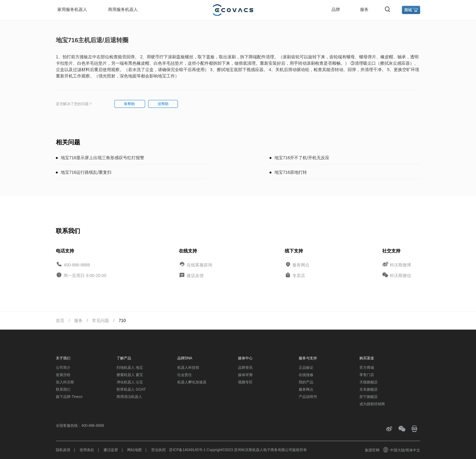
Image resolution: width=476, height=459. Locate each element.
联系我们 (63, 389)
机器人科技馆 (188, 368)
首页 (60, 320)
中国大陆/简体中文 (402, 450)
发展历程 (63, 375)
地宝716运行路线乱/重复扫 (86, 172)
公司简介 (63, 368)
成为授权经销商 (372, 404)
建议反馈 (195, 276)
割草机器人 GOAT (131, 389)
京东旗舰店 (369, 389)
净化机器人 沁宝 (130, 382)
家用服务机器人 (72, 9)
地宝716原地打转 (291, 172)
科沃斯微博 (400, 265)
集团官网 (372, 450)
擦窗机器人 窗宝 (130, 375)
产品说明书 (308, 397)
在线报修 (306, 375)
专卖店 (299, 276)
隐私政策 (63, 450)
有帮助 (130, 104)
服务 (364, 9)
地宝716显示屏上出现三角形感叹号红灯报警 (102, 158)
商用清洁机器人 (129, 397)
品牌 (336, 9)
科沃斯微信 (400, 276)
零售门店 (367, 375)
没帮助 (163, 104)
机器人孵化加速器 (192, 382)
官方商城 (367, 368)
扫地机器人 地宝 (130, 368)
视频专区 (245, 382)
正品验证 (306, 368)
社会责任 (185, 375)
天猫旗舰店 (369, 382)
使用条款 (87, 450)
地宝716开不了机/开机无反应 (302, 158)
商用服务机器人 (123, 9)
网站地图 (134, 450)
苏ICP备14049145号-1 (187, 450)
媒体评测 (245, 375)
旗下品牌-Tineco (69, 397)
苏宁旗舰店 (369, 397)
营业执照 (158, 450)
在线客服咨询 (199, 265)
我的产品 (306, 382)
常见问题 (100, 320)
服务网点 (301, 265)
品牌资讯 (245, 368)
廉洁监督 (111, 450)
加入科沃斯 (65, 382)
